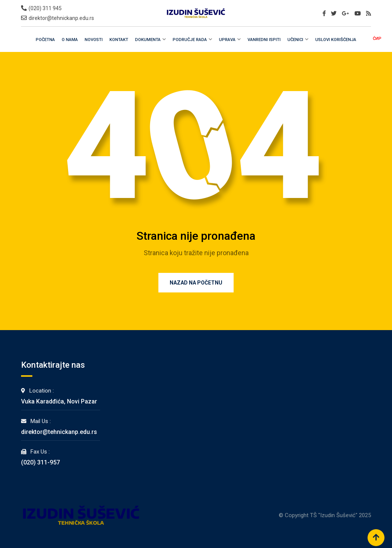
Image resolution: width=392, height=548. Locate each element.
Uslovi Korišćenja (336, 40)
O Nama (70, 40)
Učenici (295, 40)
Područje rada (190, 40)
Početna (45, 40)
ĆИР (377, 39)
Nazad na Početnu (196, 283)
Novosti (94, 40)
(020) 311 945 (45, 8)
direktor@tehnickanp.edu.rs (61, 18)
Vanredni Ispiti (264, 40)
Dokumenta (148, 40)
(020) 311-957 (40, 462)
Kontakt (119, 40)
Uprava (227, 40)
